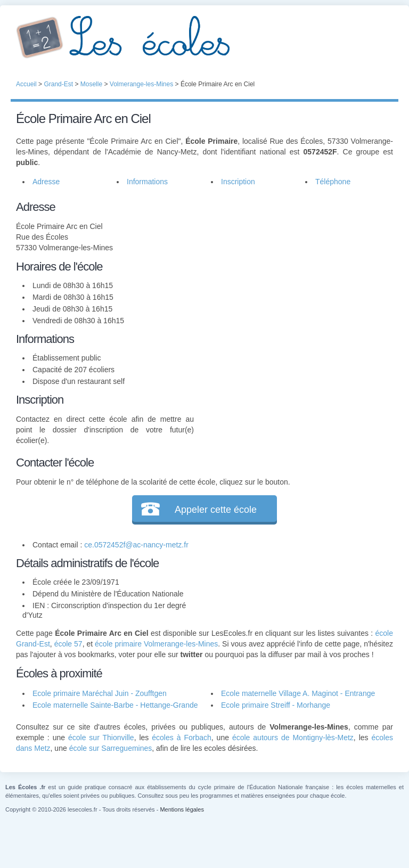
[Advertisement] (293, 265)
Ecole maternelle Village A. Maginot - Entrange (298, 693)
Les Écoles (204, 37)
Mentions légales (182, 809)
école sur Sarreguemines (111, 748)
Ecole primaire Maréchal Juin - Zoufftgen (100, 693)
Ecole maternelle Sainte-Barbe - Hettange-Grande (115, 705)
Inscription (238, 182)
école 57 (68, 644)
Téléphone (333, 182)
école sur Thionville (101, 738)
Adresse (46, 182)
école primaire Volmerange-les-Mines (156, 644)
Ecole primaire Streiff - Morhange (276, 705)
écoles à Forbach (181, 738)
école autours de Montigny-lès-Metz (293, 738)
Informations (147, 182)
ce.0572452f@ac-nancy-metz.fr (136, 545)
